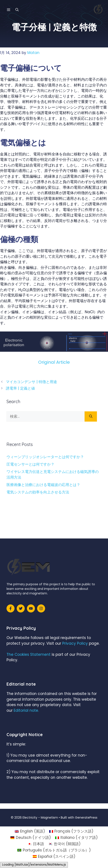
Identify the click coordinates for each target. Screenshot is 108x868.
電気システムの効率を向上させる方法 (38, 492)
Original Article (54, 362)
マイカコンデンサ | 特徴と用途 (31, 382)
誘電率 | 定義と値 (20, 388)
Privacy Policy (75, 643)
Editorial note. (26, 710)
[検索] (91, 417)
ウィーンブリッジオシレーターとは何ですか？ (45, 457)
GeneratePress (86, 818)
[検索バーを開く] (17, 10)
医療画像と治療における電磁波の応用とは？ (43, 485)
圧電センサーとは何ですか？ (30, 464)
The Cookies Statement (29, 654)
